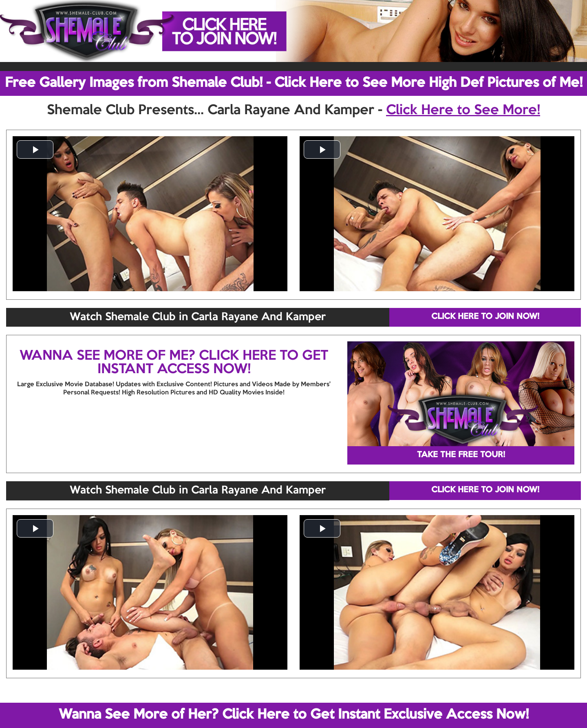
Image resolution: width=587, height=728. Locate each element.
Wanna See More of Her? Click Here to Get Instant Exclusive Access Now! (294, 715)
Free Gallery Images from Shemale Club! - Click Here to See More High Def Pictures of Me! (294, 83)
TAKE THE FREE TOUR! (461, 455)
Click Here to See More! (463, 111)
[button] (35, 149)
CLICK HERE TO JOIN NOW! (485, 317)
